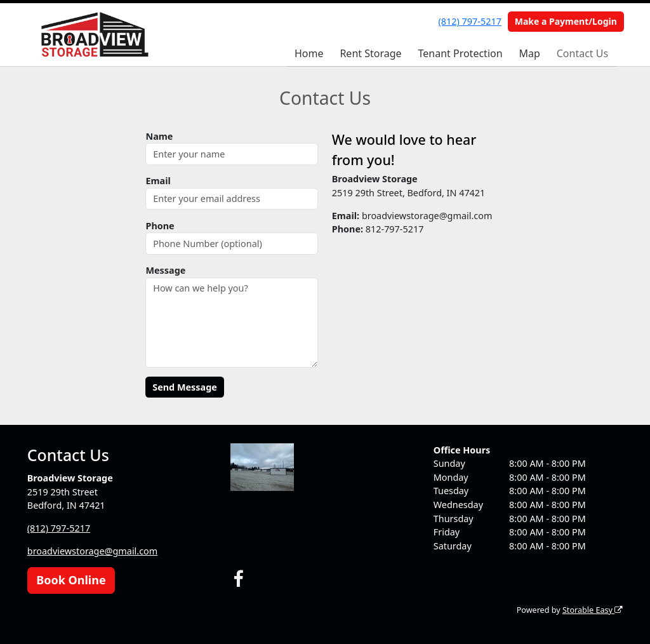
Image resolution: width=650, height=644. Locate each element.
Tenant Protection (460, 53)
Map (529, 53)
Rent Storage (370, 53)
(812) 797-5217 (470, 21)
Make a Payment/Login (566, 21)
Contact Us (582, 53)
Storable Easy (593, 610)
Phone (160, 226)
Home (309, 53)
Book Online (71, 580)
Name (159, 136)
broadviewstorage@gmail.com (92, 551)
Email (158, 181)
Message (165, 270)
